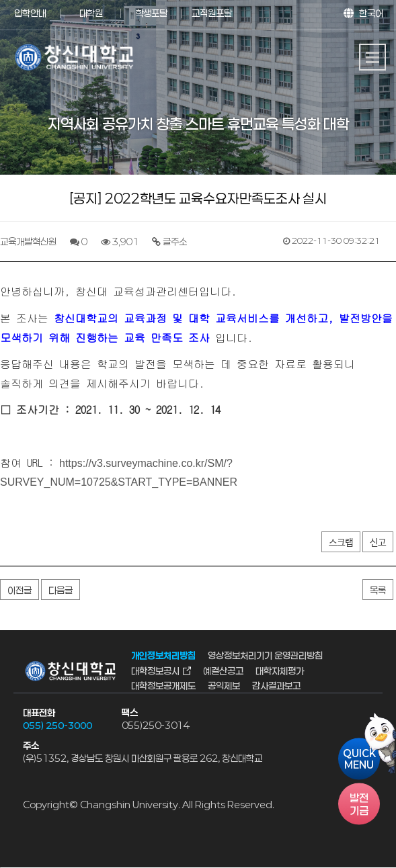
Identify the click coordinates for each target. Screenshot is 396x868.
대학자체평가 (280, 671)
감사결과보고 (276, 686)
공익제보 (224, 686)
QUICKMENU (359, 759)
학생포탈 (151, 13)
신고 (378, 543)
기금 (359, 804)
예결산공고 (223, 671)
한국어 (371, 13)
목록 (378, 590)
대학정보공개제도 (163, 686)
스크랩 (341, 543)
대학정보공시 (155, 671)
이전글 (19, 590)
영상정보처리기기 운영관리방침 (265, 656)
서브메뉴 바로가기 (0, 0)
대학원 (91, 13)
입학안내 (30, 13)
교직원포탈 (212, 13)
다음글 (61, 590)
